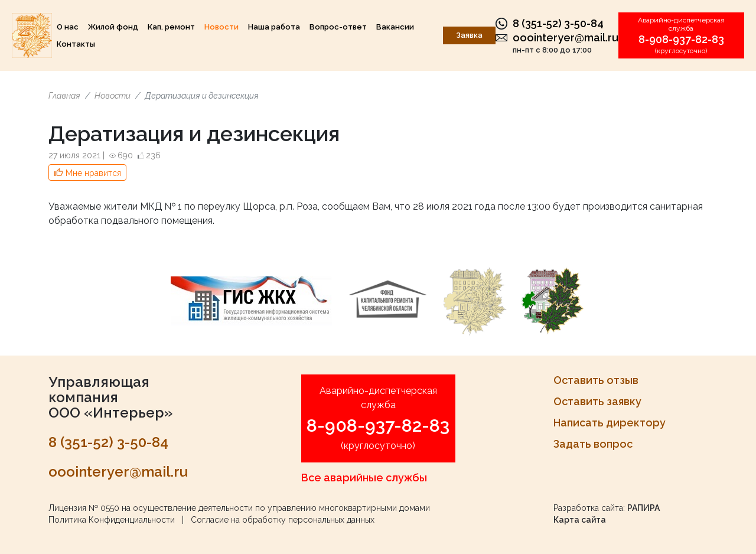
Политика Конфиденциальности (112, 520)
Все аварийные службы (364, 478)
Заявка (469, 35)
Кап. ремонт (171, 27)
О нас (68, 27)
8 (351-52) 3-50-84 (558, 23)
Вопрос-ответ (338, 27)
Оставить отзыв (596, 380)
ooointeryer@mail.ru (566, 38)
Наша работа (274, 27)
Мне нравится (93, 173)
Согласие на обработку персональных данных (283, 520)
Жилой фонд (113, 27)
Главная (64, 96)
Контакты (76, 44)
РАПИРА (643, 508)
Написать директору (610, 423)
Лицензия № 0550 (84, 508)
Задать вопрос (593, 444)
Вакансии (395, 27)
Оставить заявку (597, 401)
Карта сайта (580, 520)
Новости (221, 27)
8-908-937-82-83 (681, 39)
